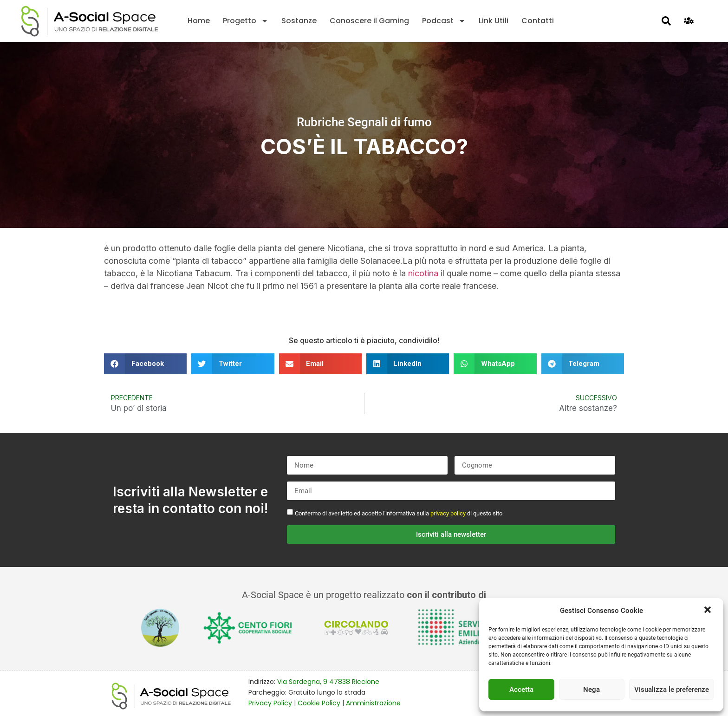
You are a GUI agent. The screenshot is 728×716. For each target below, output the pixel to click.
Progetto (246, 21)
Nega (591, 690)
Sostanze (299, 21)
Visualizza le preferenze (672, 690)
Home (199, 21)
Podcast (444, 21)
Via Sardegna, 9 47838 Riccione (328, 682)
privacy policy (448, 513)
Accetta (521, 690)
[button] (708, 611)
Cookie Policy (319, 703)
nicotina (423, 273)
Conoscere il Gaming (369, 21)
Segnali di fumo (390, 122)
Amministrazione (373, 703)
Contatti (538, 21)
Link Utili (494, 21)
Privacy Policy (270, 703)
